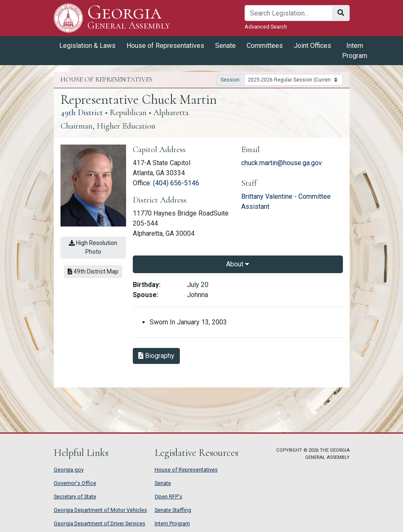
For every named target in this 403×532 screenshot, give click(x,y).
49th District (82, 113)
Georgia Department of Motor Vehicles (100, 510)
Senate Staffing (173, 510)
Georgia (129, 18)
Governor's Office (75, 483)
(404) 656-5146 (176, 183)
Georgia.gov (69, 470)
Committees (265, 46)
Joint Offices (312, 46)
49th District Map (93, 271)
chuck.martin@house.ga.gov (282, 163)
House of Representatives (165, 46)
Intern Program (355, 51)
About (238, 264)
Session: (231, 80)
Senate (225, 46)
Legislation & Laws (87, 46)
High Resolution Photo (93, 247)
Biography (156, 356)
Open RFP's (169, 496)
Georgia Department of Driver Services (100, 523)
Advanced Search (266, 27)
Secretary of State (75, 496)
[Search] (288, 13)
